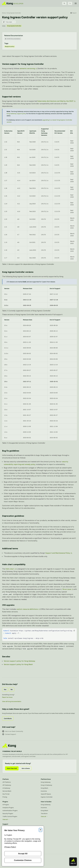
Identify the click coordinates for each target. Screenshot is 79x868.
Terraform (44, 813)
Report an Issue (7, 697)
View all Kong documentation (12, 701)
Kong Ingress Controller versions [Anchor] (18, 272)
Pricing (5, 797)
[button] (74, 631)
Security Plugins (8, 813)
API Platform (7, 782)
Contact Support (9, 734)
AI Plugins (6, 805)
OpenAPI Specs (46, 794)
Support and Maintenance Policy (58, 553)
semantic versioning (27, 68)
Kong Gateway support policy (16, 114)
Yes (5, 689)
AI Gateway (6, 788)
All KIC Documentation (13, 39)
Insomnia (44, 791)
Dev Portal (6, 794)
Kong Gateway (46, 782)
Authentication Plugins (10, 810)
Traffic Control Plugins (10, 816)
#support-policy (10, 46)
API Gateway (7, 785)
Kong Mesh (44, 788)
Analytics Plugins (8, 808)
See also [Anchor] (6, 656)
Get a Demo (26, 768)
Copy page (7, 22)
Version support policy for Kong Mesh (18, 664)
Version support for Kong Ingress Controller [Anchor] (23, 64)
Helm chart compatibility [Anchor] (14, 564)
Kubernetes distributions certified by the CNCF (55, 101)
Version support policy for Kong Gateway (19, 661)
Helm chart (10, 569)
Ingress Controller (47, 797)
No (12, 689)
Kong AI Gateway (46, 785)
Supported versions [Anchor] (11, 97)
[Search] (64, 3)
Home (4, 13)
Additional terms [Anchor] (10, 548)
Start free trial (12, 768)
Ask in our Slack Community (13, 731)
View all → (6, 819)
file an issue (67, 589)
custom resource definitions (27, 609)
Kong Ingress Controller (14, 13)
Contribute (8, 718)
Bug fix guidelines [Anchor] (11, 451)
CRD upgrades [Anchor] (8, 605)
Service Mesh (7, 791)
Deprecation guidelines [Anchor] (13, 516)
